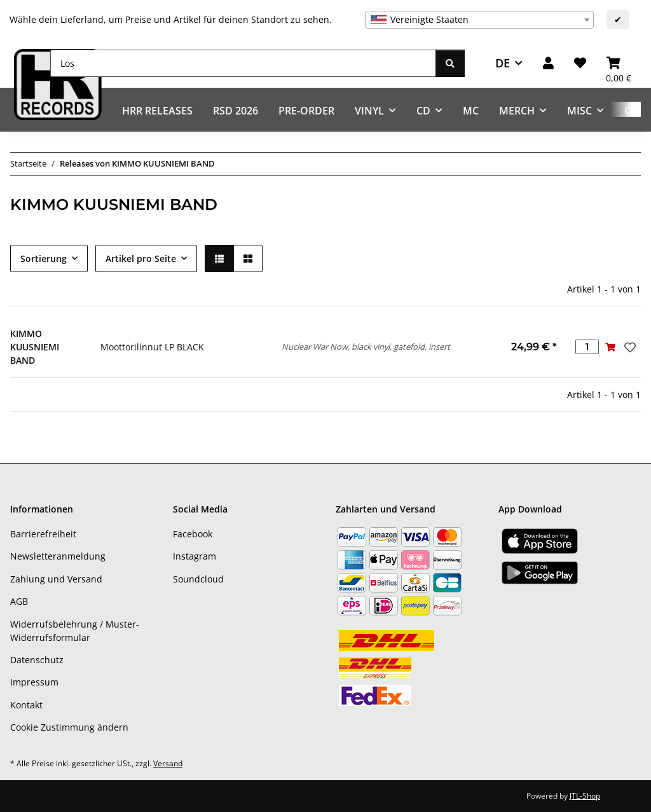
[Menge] (587, 347)
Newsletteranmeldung (58, 556)
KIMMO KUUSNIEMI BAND (35, 347)
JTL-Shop (585, 796)
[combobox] (479, 20)
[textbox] (479, 20)
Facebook (193, 534)
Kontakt (26, 705)
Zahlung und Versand (56, 579)
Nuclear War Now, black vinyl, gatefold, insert (366, 347)
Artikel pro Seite (141, 258)
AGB (19, 601)
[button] (548, 63)
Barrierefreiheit (43, 534)
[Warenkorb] (619, 63)
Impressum (34, 682)
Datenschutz (37, 660)
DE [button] (503, 63)
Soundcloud (198, 579)
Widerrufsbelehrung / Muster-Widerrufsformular (75, 631)
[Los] (243, 63)
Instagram (195, 556)
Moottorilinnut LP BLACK (152, 347)
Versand (168, 763)
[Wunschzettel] (580, 63)
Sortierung (44, 258)
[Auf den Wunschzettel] (629, 347)
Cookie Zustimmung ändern (69, 727)
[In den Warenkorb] (611, 347)
